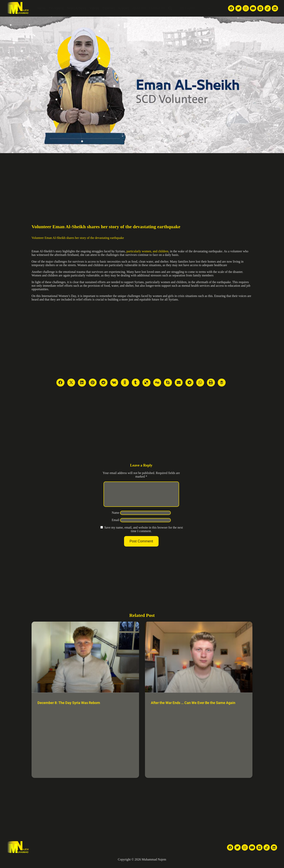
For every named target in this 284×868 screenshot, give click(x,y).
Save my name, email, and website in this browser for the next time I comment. (144, 534)
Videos (94, 8)
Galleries (109, 8)
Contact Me (157, 8)
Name (116, 517)
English (187, 8)
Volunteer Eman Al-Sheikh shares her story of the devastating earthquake (78, 238)
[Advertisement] (142, 183)
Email (116, 525)
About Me (139, 8)
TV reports (56, 8)
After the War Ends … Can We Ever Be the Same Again (193, 707)
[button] (170, 8)
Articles (124, 8)
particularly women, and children (147, 251)
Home (41, 8)
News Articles (77, 8)
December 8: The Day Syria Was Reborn (69, 707)
